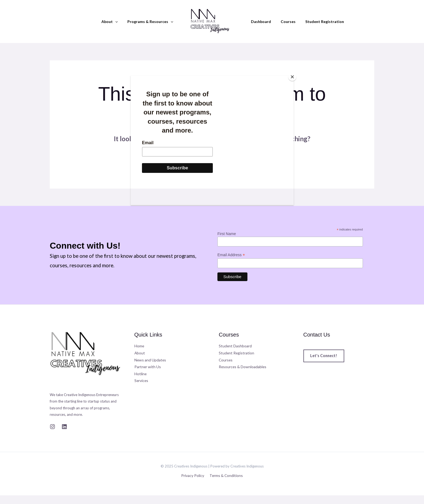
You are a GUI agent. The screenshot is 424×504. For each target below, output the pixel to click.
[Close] (292, 77)
